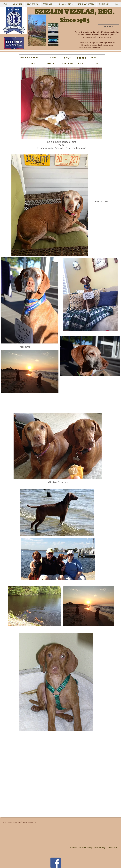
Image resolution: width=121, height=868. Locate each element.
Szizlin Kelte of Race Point (62, 142)
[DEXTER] (82, 58)
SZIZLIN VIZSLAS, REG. (74, 11)
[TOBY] (94, 58)
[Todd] (53, 58)
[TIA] (97, 64)
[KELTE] (81, 64)
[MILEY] (51, 64)
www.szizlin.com (15, 822)
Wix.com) (34, 822)
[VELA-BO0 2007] (29, 58)
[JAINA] (32, 64)
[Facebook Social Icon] (56, 863)
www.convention (91, 37)
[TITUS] (68, 58)
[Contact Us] (109, 27)
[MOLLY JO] (67, 64)
